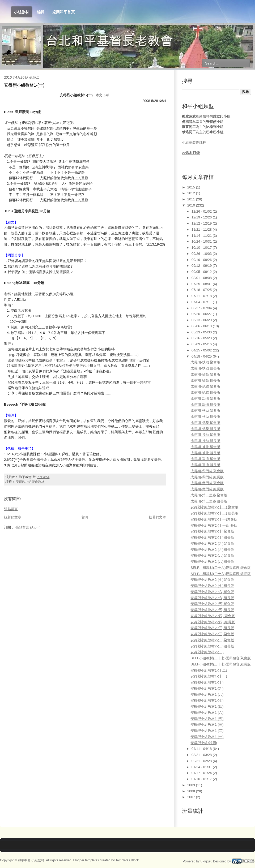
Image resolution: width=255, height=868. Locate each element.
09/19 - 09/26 (202, 260)
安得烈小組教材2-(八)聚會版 (212, 555)
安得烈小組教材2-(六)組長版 (212, 598)
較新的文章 (13, 517)
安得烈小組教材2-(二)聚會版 (212, 640)
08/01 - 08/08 (202, 278)
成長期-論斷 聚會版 (205, 374)
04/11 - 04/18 (202, 749)
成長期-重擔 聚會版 (205, 459)
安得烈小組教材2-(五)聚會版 (212, 604)
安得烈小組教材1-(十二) (209, 670)
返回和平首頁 (63, 12)
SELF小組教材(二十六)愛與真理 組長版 (221, 574)
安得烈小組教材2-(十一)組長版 (214, 525)
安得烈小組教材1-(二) (207, 731)
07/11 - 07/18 (202, 296)
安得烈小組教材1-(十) (24, 85)
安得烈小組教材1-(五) (207, 719)
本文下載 (103, 95)
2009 (192, 785)
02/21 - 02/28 (202, 761)
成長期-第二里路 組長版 (209, 501)
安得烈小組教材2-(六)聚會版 (212, 592)
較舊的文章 (157, 517)
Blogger (206, 861)
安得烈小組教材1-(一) (207, 737)
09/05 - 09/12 (202, 272)
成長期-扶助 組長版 (205, 368)
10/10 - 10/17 (202, 248)
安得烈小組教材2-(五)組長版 (212, 610)
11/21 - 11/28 (202, 229)
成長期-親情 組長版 (205, 405)
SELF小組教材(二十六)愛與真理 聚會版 (221, 568)
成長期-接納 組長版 (205, 441)
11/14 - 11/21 (202, 236)
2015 (192, 187)
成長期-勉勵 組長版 (205, 429)
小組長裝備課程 (194, 142)
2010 (192, 205)
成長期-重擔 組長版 (205, 465)
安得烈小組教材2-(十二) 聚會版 (214, 507)
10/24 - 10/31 (202, 241)
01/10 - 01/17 (202, 779)
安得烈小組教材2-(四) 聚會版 (213, 616)
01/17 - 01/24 (202, 773)
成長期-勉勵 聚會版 (205, 423)
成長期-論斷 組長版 (205, 381)
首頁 (85, 517)
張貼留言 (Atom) (28, 527)
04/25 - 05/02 (202, 350)
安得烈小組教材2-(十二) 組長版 (214, 513)
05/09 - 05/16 (202, 344)
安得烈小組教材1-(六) (207, 713)
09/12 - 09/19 (202, 266)
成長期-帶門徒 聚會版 (207, 471)
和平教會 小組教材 (31, 860)
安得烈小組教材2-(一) (207, 652)
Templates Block (127, 860)
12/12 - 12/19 (202, 223)
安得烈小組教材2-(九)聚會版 (212, 543)
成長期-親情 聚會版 (205, 399)
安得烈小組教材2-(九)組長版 (212, 550)
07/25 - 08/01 (202, 284)
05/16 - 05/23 (202, 338)
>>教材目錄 (191, 153)
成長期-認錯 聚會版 (205, 386)
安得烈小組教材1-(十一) (209, 676)
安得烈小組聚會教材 (30, 482)
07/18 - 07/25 (202, 290)
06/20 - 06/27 (202, 314)
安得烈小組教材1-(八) (207, 695)
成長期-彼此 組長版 (205, 453)
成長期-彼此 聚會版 (205, 447)
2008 (192, 791)
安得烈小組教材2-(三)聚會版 (212, 634)
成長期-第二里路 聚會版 (209, 495)
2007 (192, 797)
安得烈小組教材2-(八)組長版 (212, 562)
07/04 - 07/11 (202, 302)
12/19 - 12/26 (202, 217)
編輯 (41, 12)
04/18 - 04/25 (202, 356)
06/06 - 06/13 (202, 326)
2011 (192, 199)
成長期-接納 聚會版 (205, 435)
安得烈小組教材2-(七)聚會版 (212, 580)
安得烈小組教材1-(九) (207, 688)
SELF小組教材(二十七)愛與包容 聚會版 (221, 658)
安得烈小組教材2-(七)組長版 (212, 586)
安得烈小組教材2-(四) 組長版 (213, 622)
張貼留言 (11, 509)
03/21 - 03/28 (202, 755)
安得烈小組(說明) (204, 743)
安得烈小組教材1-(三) (207, 725)
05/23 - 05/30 (202, 332)
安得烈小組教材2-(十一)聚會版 (214, 519)
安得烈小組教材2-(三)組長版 (212, 628)
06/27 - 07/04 (202, 308)
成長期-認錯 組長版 (205, 392)
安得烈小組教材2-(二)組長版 (212, 646)
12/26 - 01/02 (202, 211)
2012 (192, 193)
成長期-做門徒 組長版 (207, 489)
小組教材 (22, 12)
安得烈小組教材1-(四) (207, 706)
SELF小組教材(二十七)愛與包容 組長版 (221, 664)
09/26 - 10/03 (202, 254)
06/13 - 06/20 (202, 320)
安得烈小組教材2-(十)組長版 (212, 537)
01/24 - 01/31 (202, 767)
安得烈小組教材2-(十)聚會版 (212, 531)
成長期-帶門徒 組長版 (207, 477)
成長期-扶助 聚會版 (205, 362)
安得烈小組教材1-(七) (207, 700)
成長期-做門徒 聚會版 (207, 483)
